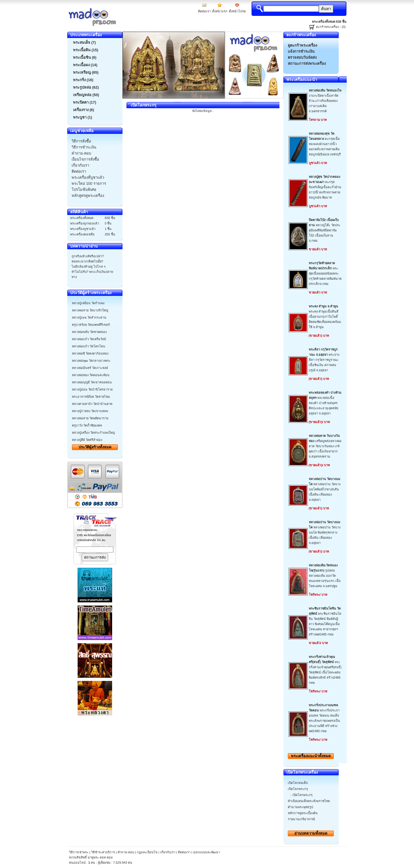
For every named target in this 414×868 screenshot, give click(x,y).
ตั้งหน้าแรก (220, 11)
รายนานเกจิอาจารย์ (301, 819)
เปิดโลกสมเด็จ (298, 783)
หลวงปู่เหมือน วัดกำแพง (88, 303)
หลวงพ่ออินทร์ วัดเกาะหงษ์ (90, 368)
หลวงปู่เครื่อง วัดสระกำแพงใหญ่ (93, 433)
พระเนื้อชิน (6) (85, 57)
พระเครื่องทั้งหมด (311, 756)
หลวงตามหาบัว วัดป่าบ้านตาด (92, 404)
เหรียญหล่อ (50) (86, 95)
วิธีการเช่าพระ (79, 852)
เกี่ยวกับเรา (168, 852)
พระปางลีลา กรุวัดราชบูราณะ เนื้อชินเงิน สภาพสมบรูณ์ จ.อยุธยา (324, 360)
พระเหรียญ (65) (86, 72)
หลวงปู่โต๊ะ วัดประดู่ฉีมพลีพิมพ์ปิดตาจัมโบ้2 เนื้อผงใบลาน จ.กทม (325, 230)
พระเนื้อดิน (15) (86, 50)
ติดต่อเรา (204, 11)
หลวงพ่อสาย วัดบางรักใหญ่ (90, 310)
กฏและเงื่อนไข (147, 852)
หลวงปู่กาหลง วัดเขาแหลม (90, 411)
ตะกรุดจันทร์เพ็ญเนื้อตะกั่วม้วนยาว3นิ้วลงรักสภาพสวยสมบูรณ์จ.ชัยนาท (325, 187)
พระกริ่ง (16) (83, 80)
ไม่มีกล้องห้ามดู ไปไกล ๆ (89, 267)
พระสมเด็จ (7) (85, 42)
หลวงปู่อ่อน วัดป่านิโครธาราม (92, 389)
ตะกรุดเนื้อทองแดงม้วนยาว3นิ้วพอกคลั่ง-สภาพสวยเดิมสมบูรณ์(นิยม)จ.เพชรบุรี (325, 144)
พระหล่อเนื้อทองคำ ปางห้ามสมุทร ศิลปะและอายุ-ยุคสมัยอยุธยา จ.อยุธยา (325, 403)
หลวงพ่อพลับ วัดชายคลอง (89, 332)
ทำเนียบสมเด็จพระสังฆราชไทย (309, 801)
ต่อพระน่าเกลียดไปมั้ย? (87, 261)
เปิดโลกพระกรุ (298, 789)
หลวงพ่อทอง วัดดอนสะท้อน (91, 375)
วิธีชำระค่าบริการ (103, 852)
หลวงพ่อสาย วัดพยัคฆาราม (90, 418)
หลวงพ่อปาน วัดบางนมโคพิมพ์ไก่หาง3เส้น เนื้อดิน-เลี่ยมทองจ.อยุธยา (325, 489)
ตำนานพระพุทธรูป (300, 807)
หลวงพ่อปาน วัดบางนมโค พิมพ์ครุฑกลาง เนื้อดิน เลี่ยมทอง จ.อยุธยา (325, 532)
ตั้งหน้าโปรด (237, 11)
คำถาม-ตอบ (126, 852)
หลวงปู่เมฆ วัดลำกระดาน (89, 317)
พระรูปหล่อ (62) (86, 87)
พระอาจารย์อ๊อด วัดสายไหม (91, 397)
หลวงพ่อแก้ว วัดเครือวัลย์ (89, 339)
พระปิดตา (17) (85, 102)
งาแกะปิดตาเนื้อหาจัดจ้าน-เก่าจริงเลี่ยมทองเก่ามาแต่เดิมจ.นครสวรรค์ (325, 101)
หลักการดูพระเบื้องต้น (303, 813)
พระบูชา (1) (83, 117)
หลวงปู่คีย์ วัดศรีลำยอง (87, 440)
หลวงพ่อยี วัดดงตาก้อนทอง (90, 353)
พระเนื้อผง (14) (85, 65)
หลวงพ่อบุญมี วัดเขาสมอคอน (92, 382)
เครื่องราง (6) (84, 110)
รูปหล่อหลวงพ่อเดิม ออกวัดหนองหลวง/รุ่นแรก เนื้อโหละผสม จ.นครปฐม (325, 576)
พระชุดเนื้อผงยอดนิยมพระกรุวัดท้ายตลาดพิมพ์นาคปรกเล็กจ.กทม (325, 273)
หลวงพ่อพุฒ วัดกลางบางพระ (91, 361)
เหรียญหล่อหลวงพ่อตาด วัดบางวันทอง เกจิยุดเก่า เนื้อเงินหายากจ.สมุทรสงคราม (325, 446)
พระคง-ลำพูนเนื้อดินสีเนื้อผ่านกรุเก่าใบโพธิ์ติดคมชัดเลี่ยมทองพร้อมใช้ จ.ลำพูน (325, 317)
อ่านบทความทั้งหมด (311, 833)
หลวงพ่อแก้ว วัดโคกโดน (89, 346)
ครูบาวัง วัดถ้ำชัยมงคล (87, 425)
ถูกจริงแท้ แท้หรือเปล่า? (88, 256)
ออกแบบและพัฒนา (207, 852)
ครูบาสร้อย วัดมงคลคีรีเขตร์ (91, 325)
